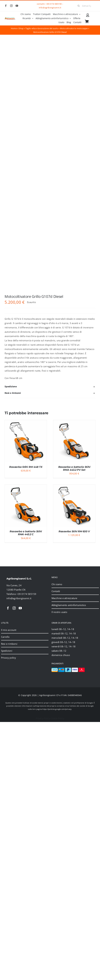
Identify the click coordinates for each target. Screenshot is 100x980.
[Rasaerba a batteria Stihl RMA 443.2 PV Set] (74, 422)
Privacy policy (9, 658)
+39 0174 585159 (54, 4)
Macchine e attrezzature (64, 598)
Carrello (5, 637)
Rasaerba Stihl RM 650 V (74, 531)
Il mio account (9, 630)
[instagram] (11, 6)
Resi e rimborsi (9, 644)
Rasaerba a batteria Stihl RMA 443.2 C (26, 533)
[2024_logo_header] (10, 18)
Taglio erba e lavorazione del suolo (42, 28)
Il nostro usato (59, 612)
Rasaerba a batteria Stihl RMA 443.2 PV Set (74, 468)
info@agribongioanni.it (50, 8)
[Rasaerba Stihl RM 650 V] (74, 487)
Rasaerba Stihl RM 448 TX (26, 467)
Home (14, 28)
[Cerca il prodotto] (85, 6)
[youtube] (17, 6)
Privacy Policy (43, 718)
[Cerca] (79, 6)
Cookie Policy (57, 718)
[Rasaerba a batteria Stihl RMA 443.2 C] (26, 487)
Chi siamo (57, 584)
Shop (21, 28)
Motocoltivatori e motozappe (74, 28)
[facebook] (6, 6)
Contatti (56, 591)
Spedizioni (7, 651)
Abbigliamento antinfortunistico (69, 605)
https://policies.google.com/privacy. (57, 709)
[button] (50, 387)
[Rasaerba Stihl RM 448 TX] (26, 422)
